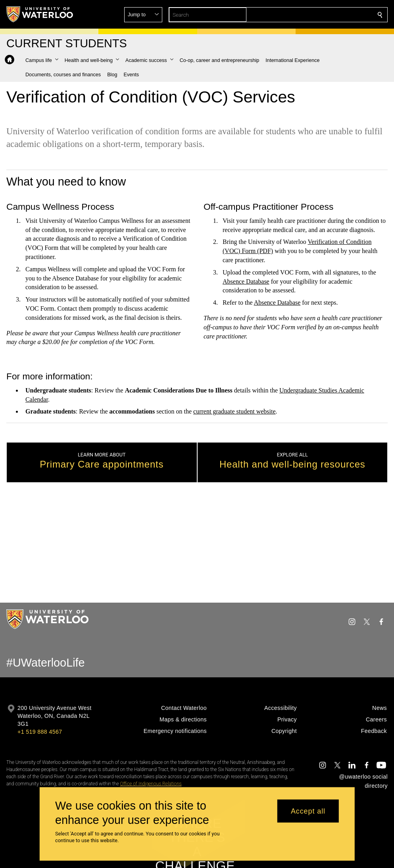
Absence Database (246, 281)
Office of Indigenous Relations (151, 784)
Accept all (308, 811)
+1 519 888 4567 (40, 732)
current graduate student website (234, 411)
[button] (323, 15)
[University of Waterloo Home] (40, 14)
